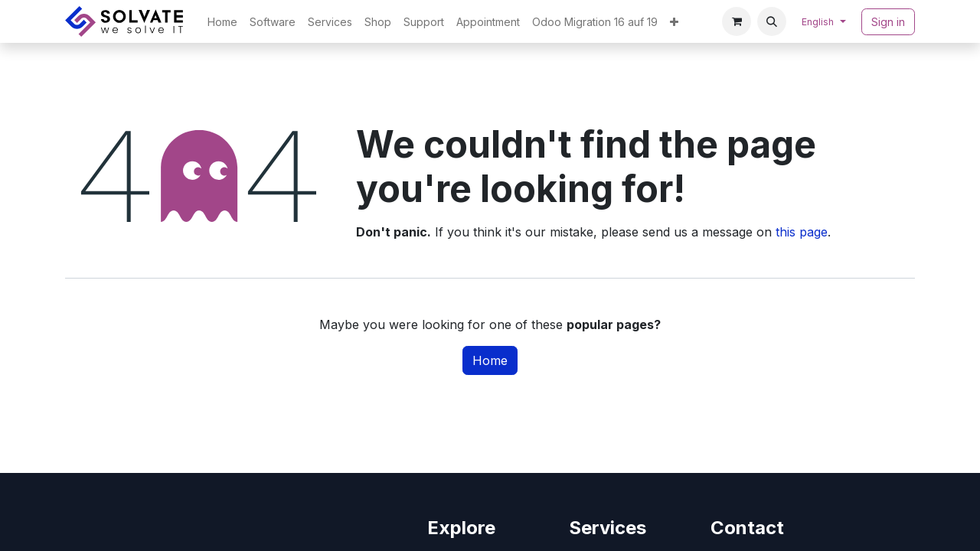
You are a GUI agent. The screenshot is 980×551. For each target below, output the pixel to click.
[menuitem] (222, 22)
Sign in (888, 22)
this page (802, 232)
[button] (772, 21)
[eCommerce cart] (737, 21)
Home (490, 360)
